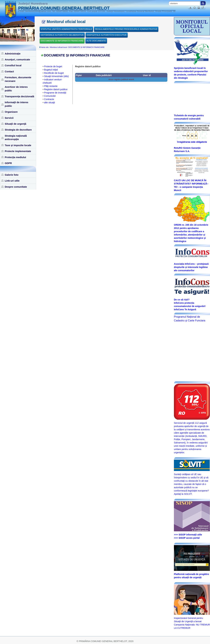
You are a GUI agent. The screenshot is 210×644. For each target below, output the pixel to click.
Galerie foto (12, 175)
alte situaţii (50, 102)
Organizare (11, 112)
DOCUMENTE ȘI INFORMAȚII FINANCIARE (62, 41)
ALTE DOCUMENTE (96, 41)
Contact (9, 71)
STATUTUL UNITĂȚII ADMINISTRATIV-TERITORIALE (66, 29)
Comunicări (50, 96)
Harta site (45, 47)
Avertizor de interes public (16, 89)
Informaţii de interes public (16, 104)
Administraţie (13, 54)
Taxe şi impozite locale (18, 145)
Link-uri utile (12, 181)
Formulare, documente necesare (18, 79)
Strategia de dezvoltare (18, 130)
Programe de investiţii (55, 93)
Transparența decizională (19, 96)
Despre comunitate (16, 187)
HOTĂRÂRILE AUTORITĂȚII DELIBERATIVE (62, 35)
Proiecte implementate (18, 151)
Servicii (9, 118)
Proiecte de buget (53, 66)
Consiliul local (13, 65)
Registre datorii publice (56, 89)
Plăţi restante (51, 86)
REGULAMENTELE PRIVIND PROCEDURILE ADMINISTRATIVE (126, 29)
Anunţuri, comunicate (17, 59)
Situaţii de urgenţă (16, 124)
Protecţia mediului (15, 157)
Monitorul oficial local (58, 47)
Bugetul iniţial (51, 70)
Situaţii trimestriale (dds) (56, 76)
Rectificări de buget (54, 73)
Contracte (49, 99)
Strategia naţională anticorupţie (16, 137)
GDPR (8, 163)
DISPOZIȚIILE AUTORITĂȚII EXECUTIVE (107, 35)
